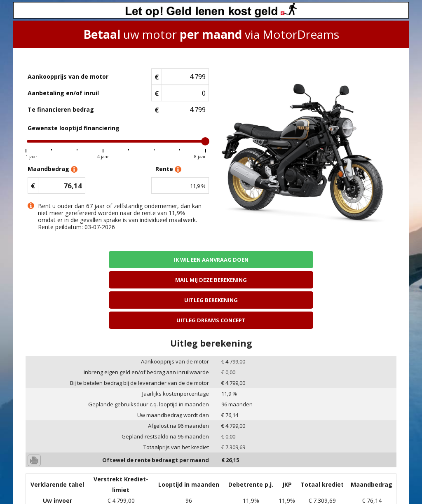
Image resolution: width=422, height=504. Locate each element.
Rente (168, 169)
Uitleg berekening (258, 259)
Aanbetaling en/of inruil (63, 93)
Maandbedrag (53, 169)
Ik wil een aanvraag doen (70, 259)
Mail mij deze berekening (164, 259)
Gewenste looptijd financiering (74, 128)
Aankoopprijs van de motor (68, 76)
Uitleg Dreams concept (352, 259)
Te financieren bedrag (61, 109)
